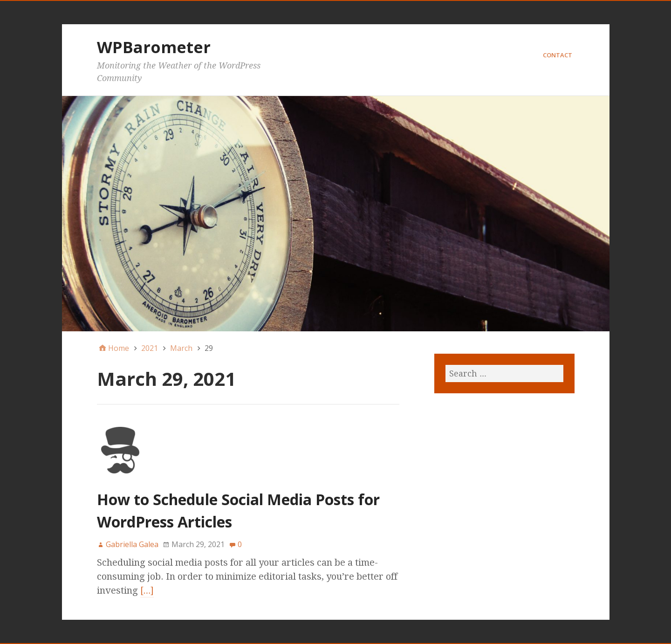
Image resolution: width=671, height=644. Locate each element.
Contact (558, 55)
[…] (147, 590)
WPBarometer (154, 47)
